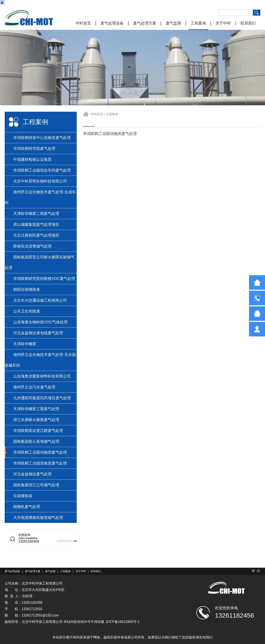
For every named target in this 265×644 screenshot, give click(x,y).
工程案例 (198, 23)
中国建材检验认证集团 (32, 159)
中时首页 (83, 23)
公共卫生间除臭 (27, 311)
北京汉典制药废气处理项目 (36, 235)
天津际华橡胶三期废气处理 (36, 409)
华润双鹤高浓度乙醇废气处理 (38, 431)
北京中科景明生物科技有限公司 (40, 181)
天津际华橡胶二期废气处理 (36, 214)
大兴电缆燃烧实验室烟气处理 (38, 518)
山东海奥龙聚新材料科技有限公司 (42, 376)
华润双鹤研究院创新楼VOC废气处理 (44, 279)
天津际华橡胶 (25, 344)
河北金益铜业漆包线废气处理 (38, 333)
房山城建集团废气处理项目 (36, 224)
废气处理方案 (145, 23)
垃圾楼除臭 (23, 496)
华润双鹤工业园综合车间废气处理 (42, 170)
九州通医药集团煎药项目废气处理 (42, 398)
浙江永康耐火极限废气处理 (36, 420)
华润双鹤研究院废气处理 (34, 149)
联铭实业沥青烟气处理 (32, 246)
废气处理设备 (112, 23)
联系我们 (248, 23)
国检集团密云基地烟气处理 (36, 441)
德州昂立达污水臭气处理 (34, 387)
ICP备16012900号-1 (124, 622)
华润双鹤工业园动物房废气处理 (40, 452)
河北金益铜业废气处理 (32, 474)
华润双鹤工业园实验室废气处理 (40, 463)
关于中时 (223, 23)
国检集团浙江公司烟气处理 (36, 485)
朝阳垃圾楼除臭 (27, 289)
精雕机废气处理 (27, 507)
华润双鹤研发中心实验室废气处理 (42, 138)
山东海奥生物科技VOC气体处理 (40, 322)
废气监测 (173, 23)
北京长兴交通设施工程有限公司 (40, 300)
